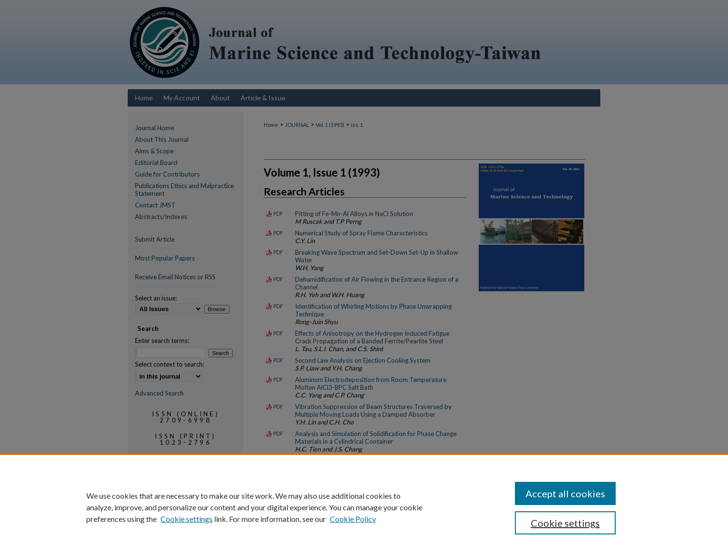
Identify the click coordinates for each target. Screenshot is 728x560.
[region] (364, 507)
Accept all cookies (565, 493)
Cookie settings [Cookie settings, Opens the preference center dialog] (565, 523)
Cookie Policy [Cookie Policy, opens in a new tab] (353, 519)
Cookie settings (187, 519)
